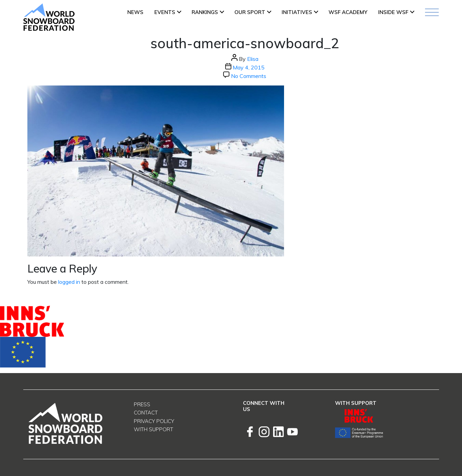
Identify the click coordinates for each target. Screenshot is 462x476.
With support (153, 429)
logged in (69, 282)
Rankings (205, 12)
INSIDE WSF (393, 12)
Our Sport (250, 12)
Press (142, 404)
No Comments (249, 76)
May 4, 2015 (249, 67)
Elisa (253, 59)
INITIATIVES (297, 12)
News (135, 12)
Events (165, 12)
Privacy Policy (154, 421)
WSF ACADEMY (348, 12)
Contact (146, 413)
